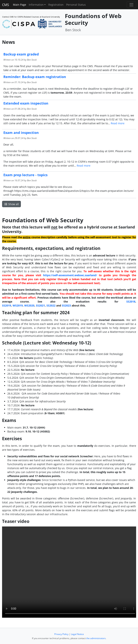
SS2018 (131, 302)
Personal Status (76, 5)
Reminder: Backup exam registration (35, 77)
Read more (118, 123)
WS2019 (18, 305)
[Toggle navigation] (131, 5)
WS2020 (29, 305)
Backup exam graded (21, 54)
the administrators (96, 638)
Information (36, 5)
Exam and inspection (21, 133)
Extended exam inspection (26, 103)
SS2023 (66, 305)
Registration (56, 5)
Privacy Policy (61, 634)
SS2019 (7, 305)
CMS (6, 5)
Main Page (20, 5)
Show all (11, 204)
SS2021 (40, 305)
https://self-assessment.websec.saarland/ (70, 275)
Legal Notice (77, 634)
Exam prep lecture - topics (25, 175)
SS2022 (51, 305)
